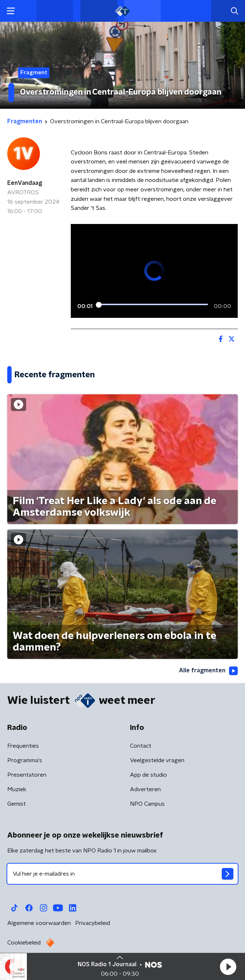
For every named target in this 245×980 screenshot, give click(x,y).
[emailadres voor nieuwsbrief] (123, 874)
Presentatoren (27, 775)
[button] (228, 967)
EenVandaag (25, 183)
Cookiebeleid (24, 943)
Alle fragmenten (208, 671)
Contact (141, 746)
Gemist (17, 804)
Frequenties (23, 746)
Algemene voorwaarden (39, 923)
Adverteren (145, 789)
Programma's (25, 760)
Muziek (17, 789)
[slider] (153, 305)
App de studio (148, 775)
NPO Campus (147, 804)
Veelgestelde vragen (157, 760)
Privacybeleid (93, 923)
